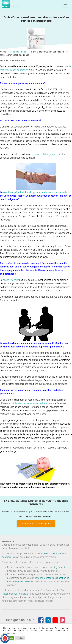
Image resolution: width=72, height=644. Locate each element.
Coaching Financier (19, 52)
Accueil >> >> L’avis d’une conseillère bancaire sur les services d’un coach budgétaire (34, 53)
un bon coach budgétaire (43, 154)
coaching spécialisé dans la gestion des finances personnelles (36, 192)
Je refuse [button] (20, 638)
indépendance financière (15, 594)
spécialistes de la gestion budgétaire (29, 403)
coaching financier (57, 567)
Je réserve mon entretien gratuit (36, 523)
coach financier (11, 280)
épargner (7, 557)
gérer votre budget (52, 553)
